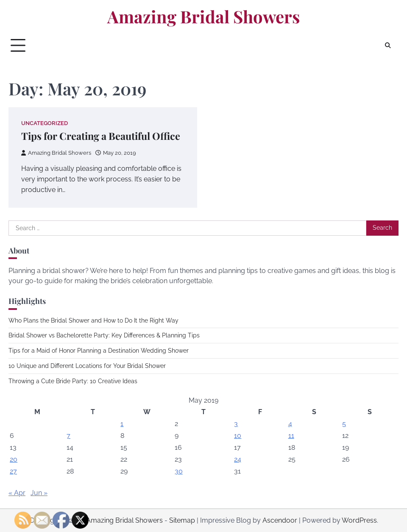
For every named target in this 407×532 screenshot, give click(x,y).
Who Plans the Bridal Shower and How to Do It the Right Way (93, 320)
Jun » (39, 493)
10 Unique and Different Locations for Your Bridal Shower (87, 366)
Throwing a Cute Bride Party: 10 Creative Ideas (73, 381)
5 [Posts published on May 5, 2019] (344, 424)
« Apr (17, 493)
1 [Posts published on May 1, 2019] (122, 424)
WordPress (359, 520)
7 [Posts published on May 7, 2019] (68, 436)
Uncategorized (45, 123)
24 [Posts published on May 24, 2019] (238, 459)
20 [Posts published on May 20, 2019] (14, 459)
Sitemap (182, 520)
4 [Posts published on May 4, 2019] (290, 424)
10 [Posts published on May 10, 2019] (238, 436)
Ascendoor (280, 520)
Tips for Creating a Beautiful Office (101, 136)
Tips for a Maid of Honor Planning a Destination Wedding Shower (99, 351)
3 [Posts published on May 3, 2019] (236, 424)
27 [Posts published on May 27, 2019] (13, 471)
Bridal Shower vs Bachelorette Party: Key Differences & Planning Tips (104, 335)
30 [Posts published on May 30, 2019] (179, 471)
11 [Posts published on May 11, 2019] (291, 436)
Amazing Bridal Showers (203, 17)
